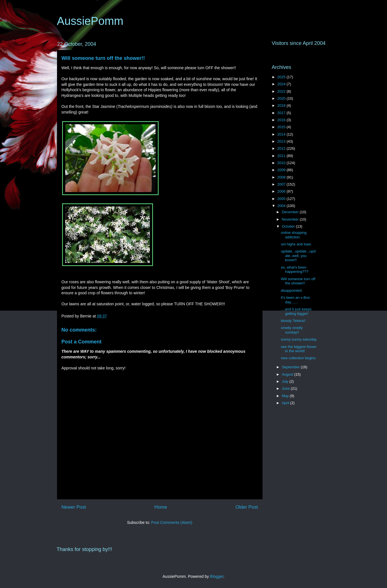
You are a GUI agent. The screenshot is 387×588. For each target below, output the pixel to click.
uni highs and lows (296, 244)
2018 (282, 105)
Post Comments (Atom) (172, 522)
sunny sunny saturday (299, 339)
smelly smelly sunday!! (292, 330)
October (289, 226)
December (291, 212)
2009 (282, 170)
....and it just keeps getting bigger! (296, 311)
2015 (282, 127)
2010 (282, 163)
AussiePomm (90, 21)
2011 (282, 156)
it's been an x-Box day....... (295, 300)
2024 (282, 84)
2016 (282, 120)
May (286, 396)
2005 (282, 199)
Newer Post (74, 507)
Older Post (247, 507)
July (286, 381)
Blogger (217, 576)
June (286, 388)
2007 (282, 184)
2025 (282, 77)
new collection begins (298, 358)
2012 (282, 148)
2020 (282, 98)
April (286, 403)
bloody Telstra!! (293, 321)
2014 (282, 134)
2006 (282, 191)
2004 (282, 206)
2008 (282, 177)
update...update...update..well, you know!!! (298, 256)
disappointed (291, 290)
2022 (282, 91)
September (291, 367)
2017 (282, 113)
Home (161, 507)
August (288, 374)
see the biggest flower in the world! (299, 349)
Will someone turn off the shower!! (103, 58)
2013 (282, 141)
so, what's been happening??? (295, 270)
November (291, 219)
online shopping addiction (294, 235)
